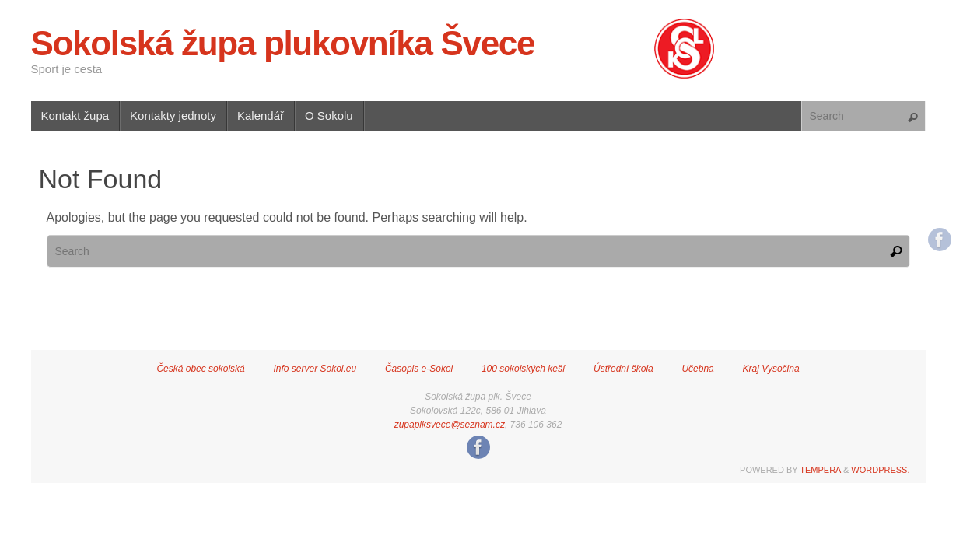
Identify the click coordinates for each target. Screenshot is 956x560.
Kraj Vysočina (770, 369)
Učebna (697, 369)
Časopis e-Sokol (419, 369)
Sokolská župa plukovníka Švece (283, 44)
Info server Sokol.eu (315, 369)
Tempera (820, 470)
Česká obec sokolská (200, 369)
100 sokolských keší (523, 369)
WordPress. (880, 470)
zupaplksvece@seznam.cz (450, 425)
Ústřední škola (623, 369)
